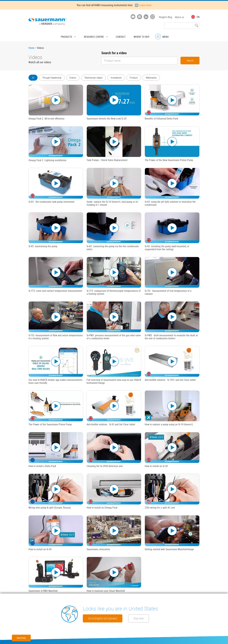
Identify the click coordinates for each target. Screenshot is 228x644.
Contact (118, 36)
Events (75, 78)
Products (72, 36)
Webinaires (157, 78)
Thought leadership (53, 78)
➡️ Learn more (143, 5)
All (33, 78)
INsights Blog (165, 17)
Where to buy (136, 36)
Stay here (153, 618)
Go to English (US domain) (107, 618)
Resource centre (95, 36)
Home (32, 48)
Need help (21, 638)
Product (138, 78)
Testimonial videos (96, 78)
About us (179, 17)
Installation (120, 78)
